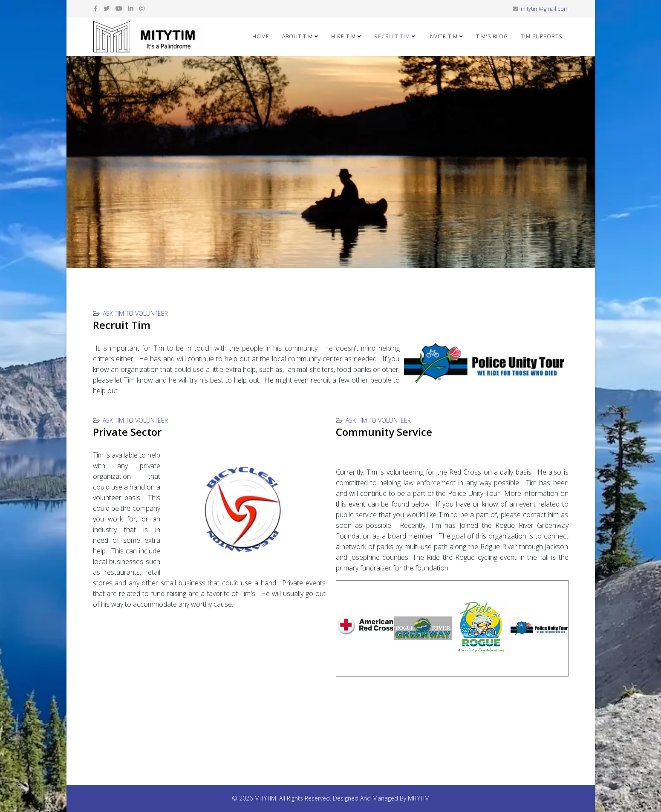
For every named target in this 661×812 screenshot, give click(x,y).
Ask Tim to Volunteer (135, 313)
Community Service (384, 432)
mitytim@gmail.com (545, 9)
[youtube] (119, 8)
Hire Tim (343, 36)
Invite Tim (443, 36)
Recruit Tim (392, 36)
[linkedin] (131, 8)
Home (261, 36)
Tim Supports (541, 36)
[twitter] (107, 8)
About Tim (297, 36)
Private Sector (127, 432)
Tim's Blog (492, 36)
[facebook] (96, 8)
